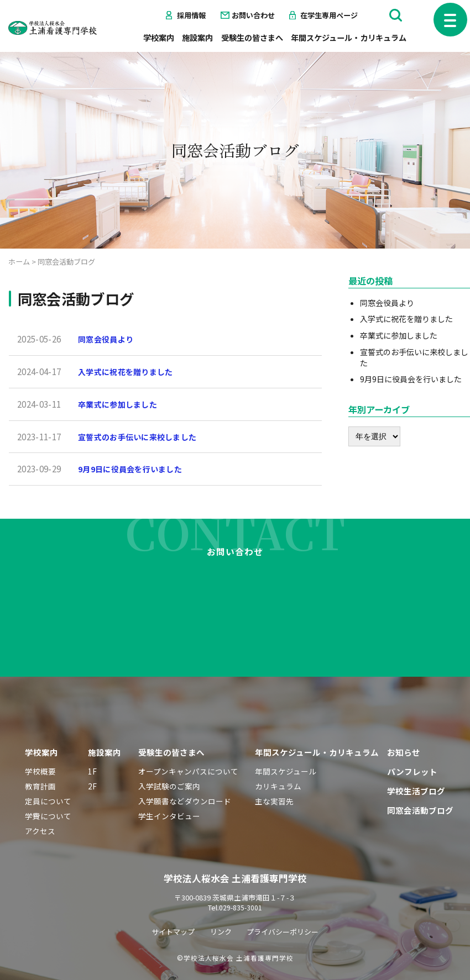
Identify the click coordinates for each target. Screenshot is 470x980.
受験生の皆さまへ (252, 38)
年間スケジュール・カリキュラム (349, 38)
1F (92, 742)
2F (92, 757)
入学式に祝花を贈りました (129, 371)
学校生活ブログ (416, 762)
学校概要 (40, 742)
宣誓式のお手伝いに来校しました (142, 436)
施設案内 (197, 38)
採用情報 (191, 15)
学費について (48, 787)
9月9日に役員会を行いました (134, 468)
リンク (220, 902)
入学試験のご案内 (169, 757)
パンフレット (412, 742)
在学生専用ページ (329, 15)
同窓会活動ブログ (420, 781)
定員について (48, 772)
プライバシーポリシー (285, 902)
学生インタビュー (169, 787)
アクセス (40, 802)
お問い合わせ (253, 15)
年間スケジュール (286, 742)
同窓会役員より (108, 339)
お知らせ (404, 723)
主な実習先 (274, 772)
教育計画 (40, 757)
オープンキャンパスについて (188, 742)
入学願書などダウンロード (185, 772)
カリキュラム (278, 757)
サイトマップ (170, 902)
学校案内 (159, 38)
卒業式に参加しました (120, 404)
